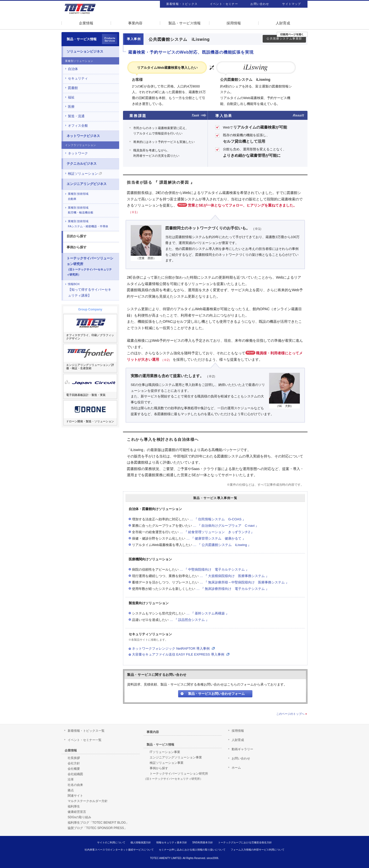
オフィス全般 (78, 126)
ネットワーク (78, 153)
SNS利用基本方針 (203, 842)
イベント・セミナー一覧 (85, 740)
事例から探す (77, 247)
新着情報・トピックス (182, 4)
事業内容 (135, 23)
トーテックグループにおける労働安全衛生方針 (245, 842)
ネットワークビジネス (83, 136)
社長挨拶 (74, 758)
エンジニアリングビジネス (87, 184)
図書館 (73, 88)
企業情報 (86, 23)
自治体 (73, 69)
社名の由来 (75, 785)
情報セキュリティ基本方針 (172, 842)
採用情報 (234, 23)
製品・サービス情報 (184, 23)
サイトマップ (291, 4)
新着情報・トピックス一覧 (86, 731)
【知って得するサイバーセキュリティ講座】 (90, 290)
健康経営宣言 (77, 812)
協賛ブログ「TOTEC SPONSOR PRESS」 (97, 828)
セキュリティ (78, 78)
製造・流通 (76, 116)
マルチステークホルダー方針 (88, 801)
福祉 (71, 97)
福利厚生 (74, 806)
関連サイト (75, 796)
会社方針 (74, 763)
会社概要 (74, 769)
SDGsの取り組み (79, 817)
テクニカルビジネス (82, 164)
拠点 (71, 790)
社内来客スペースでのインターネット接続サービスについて (119, 850)
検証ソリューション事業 (167, 763)
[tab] (90, 69)
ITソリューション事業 (165, 752)
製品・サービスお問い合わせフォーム (216, 694)
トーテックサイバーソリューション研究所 (90, 266)
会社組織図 (75, 774)
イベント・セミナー (224, 4)
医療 (71, 107)
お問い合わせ (260, 4)
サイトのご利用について (111, 842)
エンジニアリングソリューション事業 (176, 757)
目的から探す (77, 236)
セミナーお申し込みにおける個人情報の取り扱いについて (192, 850)
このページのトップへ (290, 714)
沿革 (71, 779)
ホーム (236, 768)
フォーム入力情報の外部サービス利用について (258, 850)
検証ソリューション (85, 174)
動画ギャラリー (242, 749)
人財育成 (283, 23)
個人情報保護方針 (141, 842)
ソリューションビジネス (85, 51)
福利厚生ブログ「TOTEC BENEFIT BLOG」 (98, 823)
